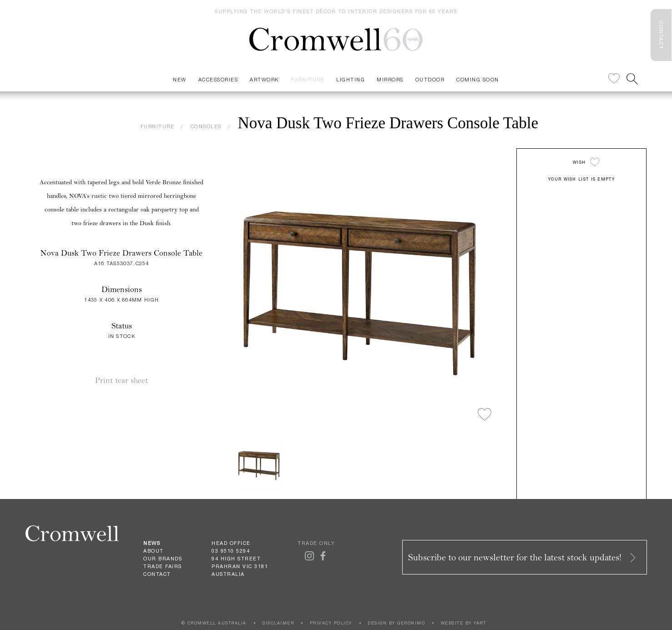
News (152, 543)
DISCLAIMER (278, 623)
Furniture (308, 79)
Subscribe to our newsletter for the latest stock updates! (523, 557)
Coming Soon (478, 79)
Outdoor (430, 79)
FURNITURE (158, 126)
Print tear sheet (121, 381)
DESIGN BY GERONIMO (396, 623)
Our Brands (163, 559)
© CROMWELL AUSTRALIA (214, 623)
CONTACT (661, 35)
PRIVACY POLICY (331, 623)
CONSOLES (206, 126)
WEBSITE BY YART (464, 623)
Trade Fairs (163, 566)
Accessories (218, 79)
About (154, 551)
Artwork (264, 79)
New (180, 79)
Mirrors (390, 79)
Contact (157, 574)
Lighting (351, 79)
